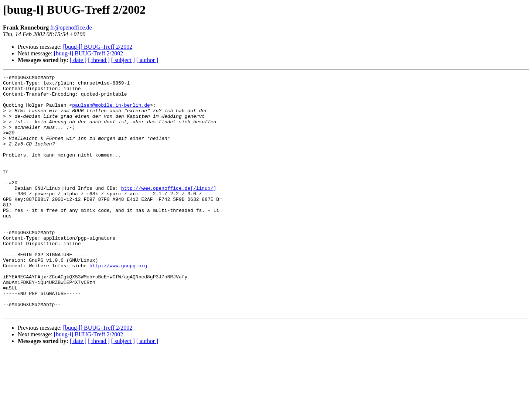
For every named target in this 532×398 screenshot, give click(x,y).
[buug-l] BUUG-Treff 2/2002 (98, 47)
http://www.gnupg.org (118, 304)
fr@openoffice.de (71, 28)
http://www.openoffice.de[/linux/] (169, 211)
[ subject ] (123, 60)
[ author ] (147, 60)
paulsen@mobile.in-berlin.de (111, 111)
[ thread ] (99, 60)
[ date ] (78, 60)
